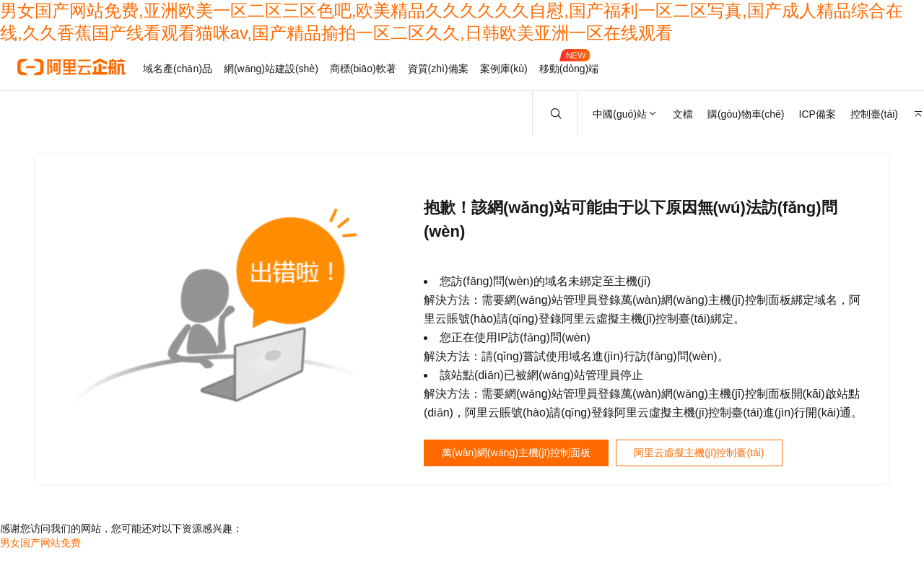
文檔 (683, 114)
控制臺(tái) (874, 114)
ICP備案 (818, 114)
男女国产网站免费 (40, 546)
